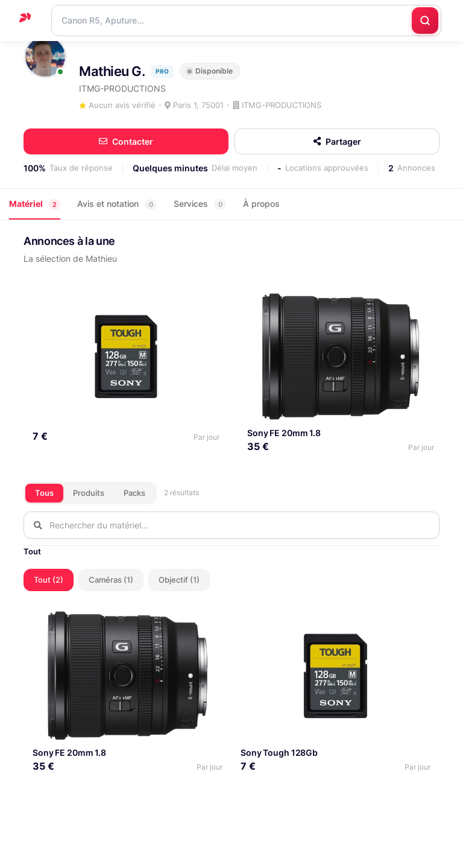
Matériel (35, 204)
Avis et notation (117, 204)
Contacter (126, 141)
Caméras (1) (111, 578)
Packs (134, 492)
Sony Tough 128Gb (279, 751)
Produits (89, 492)
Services (200, 204)
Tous (44, 492)
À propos (261, 204)
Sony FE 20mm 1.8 (282, 432)
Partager (337, 141)
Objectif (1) (179, 578)
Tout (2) (49, 578)
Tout (32, 550)
